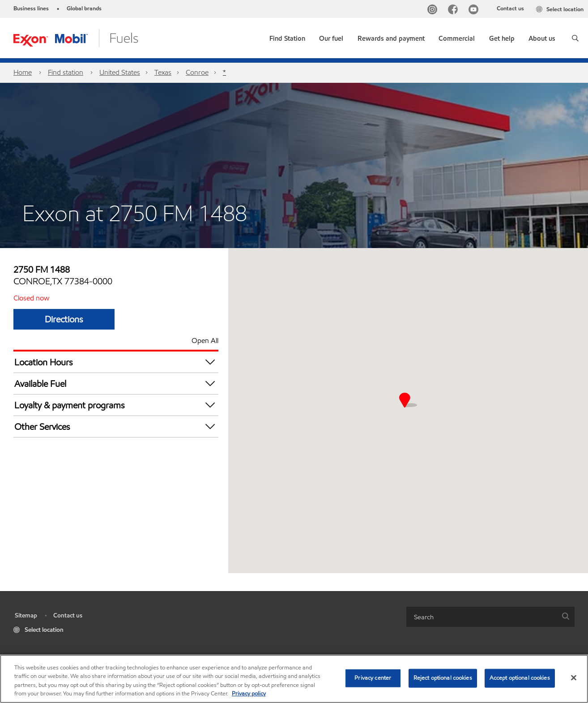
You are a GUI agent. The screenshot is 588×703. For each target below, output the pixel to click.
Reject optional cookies (443, 678)
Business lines (31, 9)
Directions (64, 319)
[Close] (574, 677)
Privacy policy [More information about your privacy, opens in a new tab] (249, 694)
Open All (205, 341)
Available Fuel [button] (116, 384)
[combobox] (490, 617)
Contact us (510, 9)
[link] (287, 36)
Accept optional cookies (520, 678)
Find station (66, 72)
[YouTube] (475, 11)
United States (120, 72)
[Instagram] (434, 11)
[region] (294, 679)
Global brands (84, 9)
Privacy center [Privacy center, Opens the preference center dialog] (373, 678)
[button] (575, 38)
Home (23, 72)
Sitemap (26, 615)
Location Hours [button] (116, 362)
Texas (163, 72)
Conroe (197, 72)
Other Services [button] (116, 427)
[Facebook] (455, 11)
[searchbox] (481, 617)
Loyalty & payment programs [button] (116, 405)
